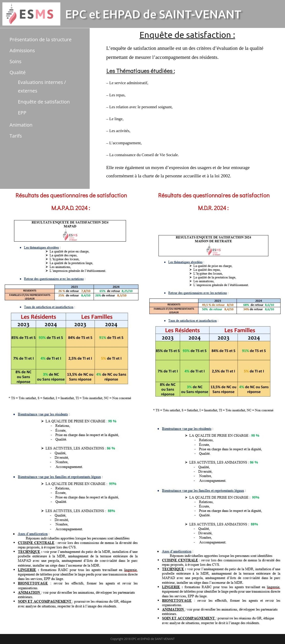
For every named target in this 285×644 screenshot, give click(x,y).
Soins (16, 61)
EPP (22, 113)
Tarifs (16, 136)
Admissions (22, 50)
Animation (21, 125)
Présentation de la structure (41, 39)
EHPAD (122, 14)
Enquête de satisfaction (44, 102)
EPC (76, 14)
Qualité (18, 72)
